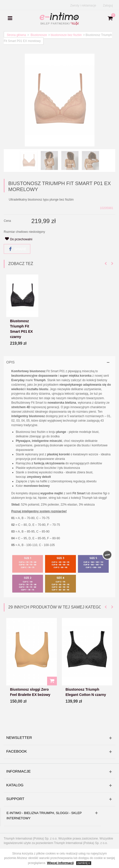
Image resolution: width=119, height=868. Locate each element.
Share (17, 249)
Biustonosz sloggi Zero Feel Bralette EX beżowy (30, 692)
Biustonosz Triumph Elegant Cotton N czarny (86, 692)
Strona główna (16, 35)
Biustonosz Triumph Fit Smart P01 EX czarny (21, 329)
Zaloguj (108, 5)
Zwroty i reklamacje (83, 5)
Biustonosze (39, 35)
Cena (7, 221)
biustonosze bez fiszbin (66, 35)
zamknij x (84, 863)
